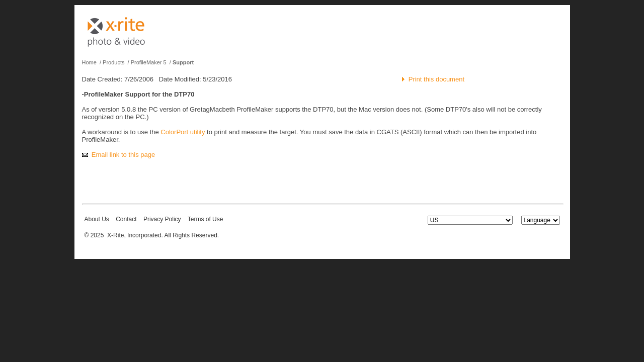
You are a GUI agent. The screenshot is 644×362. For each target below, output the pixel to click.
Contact (126, 219)
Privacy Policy (162, 219)
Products (113, 62)
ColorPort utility (183, 132)
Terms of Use (206, 219)
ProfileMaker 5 (149, 62)
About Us (97, 219)
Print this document (436, 79)
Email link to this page (123, 155)
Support (183, 62)
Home (89, 62)
